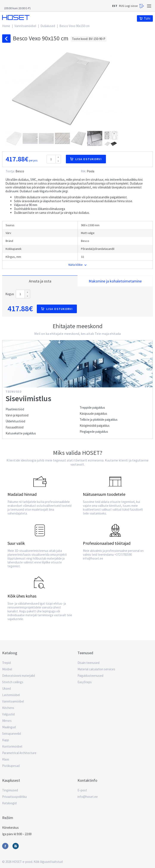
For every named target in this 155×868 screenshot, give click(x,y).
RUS (122, 6)
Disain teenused (88, 663)
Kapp (6, 740)
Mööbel (7, 669)
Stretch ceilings (13, 682)
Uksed (6, 688)
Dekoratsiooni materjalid (19, 676)
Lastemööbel (11, 695)
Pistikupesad (11, 766)
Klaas (6, 759)
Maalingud (9, 727)
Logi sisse (134, 6)
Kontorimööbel (12, 746)
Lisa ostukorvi (86, 159)
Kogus (10, 294)
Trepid (6, 663)
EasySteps (85, 682)
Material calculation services (96, 669)
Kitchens (8, 708)
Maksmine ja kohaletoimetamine (115, 281)
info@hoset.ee (88, 797)
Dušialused (48, 26)
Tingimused (10, 790)
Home (6, 26)
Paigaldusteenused (90, 676)
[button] (15, 138)
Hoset (16, 18)
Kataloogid (9, 803)
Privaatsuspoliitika (14, 797)
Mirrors (7, 721)
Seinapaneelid (12, 734)
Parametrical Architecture (19, 753)
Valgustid (8, 714)
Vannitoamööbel (25, 26)
